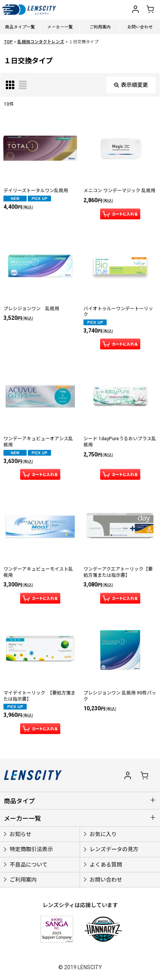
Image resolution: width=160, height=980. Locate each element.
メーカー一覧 (60, 27)
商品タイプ (19, 801)
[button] (116, 8)
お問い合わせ (140, 27)
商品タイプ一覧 (20, 27)
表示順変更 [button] (131, 85)
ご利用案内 (100, 27)
